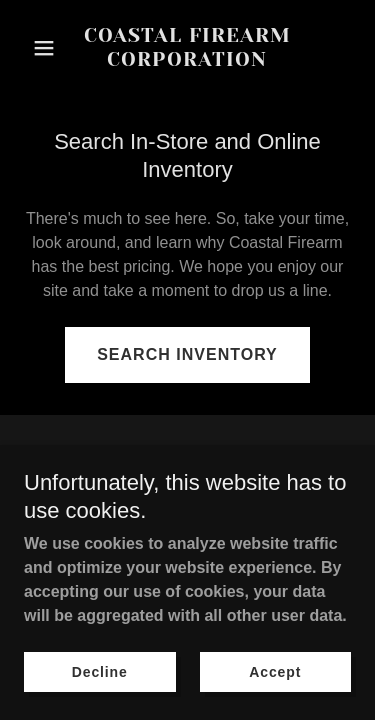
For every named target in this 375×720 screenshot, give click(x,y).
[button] (48, 48)
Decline (100, 672)
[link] (187, 60)
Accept (275, 672)
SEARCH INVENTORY (187, 354)
